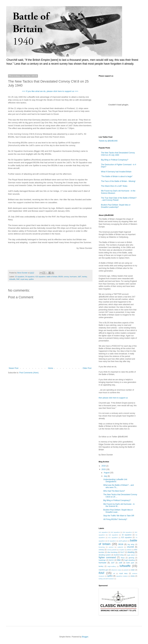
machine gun (103, 570)
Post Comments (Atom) (29, 373)
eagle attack (131, 555)
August (107, 473)
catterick (120, 547)
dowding (131, 552)
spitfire (31, 279)
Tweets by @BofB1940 (108, 141)
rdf (114, 573)
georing (131, 558)
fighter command (107, 557)
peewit (126, 570)
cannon (111, 547)
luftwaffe (12, 279)
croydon (122, 550)
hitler (119, 560)
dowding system (105, 555)
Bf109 (61, 277)
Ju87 (79, 277)
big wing (131, 544)
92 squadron (112, 541)
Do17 (122, 552)
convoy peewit (112, 550)
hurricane (73, 277)
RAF (18, 279)
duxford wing (119, 555)
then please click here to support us (113, 398)
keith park (130, 563)
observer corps (116, 570)
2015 (104, 469)
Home (51, 368)
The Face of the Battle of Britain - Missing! (118, 181)
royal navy (24, 279)
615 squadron (41, 277)
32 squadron (20, 277)
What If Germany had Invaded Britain (116, 172)
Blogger (85, 637)
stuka (133, 576)
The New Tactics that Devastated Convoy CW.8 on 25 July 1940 (118, 154)
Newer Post (14, 368)
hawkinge (102, 560)
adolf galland (123, 541)
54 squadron (30, 277)
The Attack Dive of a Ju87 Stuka (114, 186)
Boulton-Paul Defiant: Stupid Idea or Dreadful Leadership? (116, 206)
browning (102, 547)
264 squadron (127, 532)
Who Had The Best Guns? (114, 491)
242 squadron (115, 532)
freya (123, 558)
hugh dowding (129, 560)
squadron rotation (122, 576)
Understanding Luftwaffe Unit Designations (115, 480)
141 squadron (103, 532)
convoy (66, 277)
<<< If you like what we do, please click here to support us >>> (50, 91)
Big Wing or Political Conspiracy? (115, 160)
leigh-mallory (112, 566)
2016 (104, 466)
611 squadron (113, 537)
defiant (129, 550)
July (106, 476)
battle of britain (52, 277)
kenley (84, 277)
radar (133, 570)
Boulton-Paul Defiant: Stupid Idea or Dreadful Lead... (118, 511)
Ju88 (120, 563)
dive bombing (112, 552)
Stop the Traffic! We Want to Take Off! (119, 516)
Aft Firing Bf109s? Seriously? (115, 519)
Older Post (87, 368)
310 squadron (113, 535)
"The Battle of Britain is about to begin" (117, 176)
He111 (111, 560)
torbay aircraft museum (106, 579)
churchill (130, 547)
